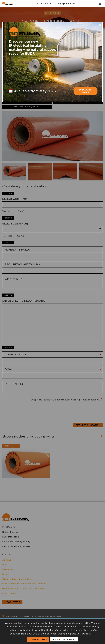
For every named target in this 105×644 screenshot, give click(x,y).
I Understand (38, 639)
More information (64, 639)
